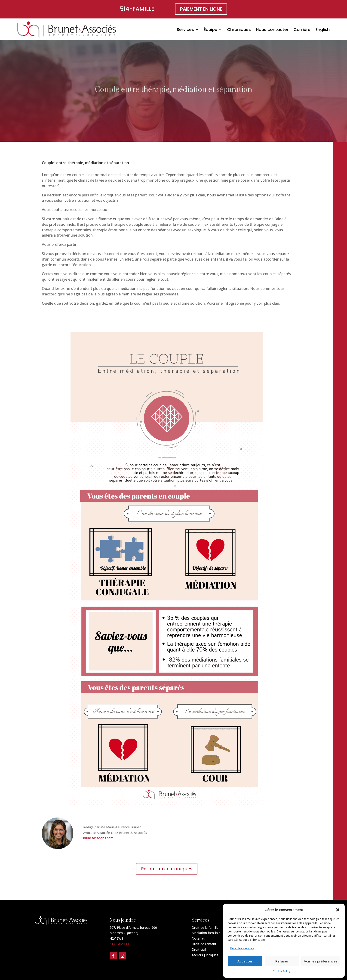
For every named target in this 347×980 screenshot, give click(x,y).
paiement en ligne (201, 9)
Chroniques (239, 29)
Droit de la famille (205, 927)
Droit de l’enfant (204, 944)
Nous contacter (272, 29)
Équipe (210, 29)
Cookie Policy (282, 971)
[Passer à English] (323, 30)
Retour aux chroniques (167, 869)
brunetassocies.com (98, 838)
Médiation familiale (206, 933)
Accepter (245, 961)
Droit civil (199, 949)
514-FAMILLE (137, 9)
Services (185, 29)
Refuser (282, 961)
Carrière (302, 29)
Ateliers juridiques (205, 955)
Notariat (198, 938)
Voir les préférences (321, 961)
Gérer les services (242, 948)
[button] (338, 910)
